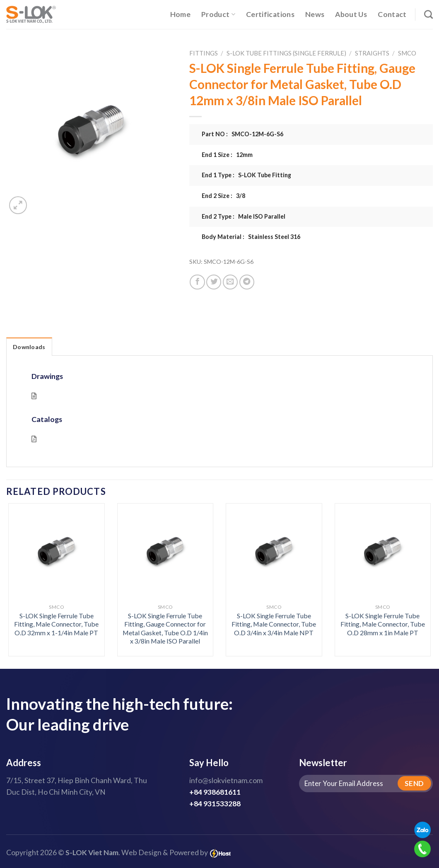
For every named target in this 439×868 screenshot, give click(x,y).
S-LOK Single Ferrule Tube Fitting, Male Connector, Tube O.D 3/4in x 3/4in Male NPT (274, 624)
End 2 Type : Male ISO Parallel (244, 216)
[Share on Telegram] (247, 282)
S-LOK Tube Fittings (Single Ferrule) (286, 53)
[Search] (428, 14)
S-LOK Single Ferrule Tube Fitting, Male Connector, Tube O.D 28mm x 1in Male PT (383, 624)
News (315, 14)
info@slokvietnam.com (226, 780)
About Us (351, 14)
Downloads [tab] (29, 347)
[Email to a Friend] (230, 282)
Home (180, 14)
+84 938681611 (215, 792)
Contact (392, 14)
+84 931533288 (215, 804)
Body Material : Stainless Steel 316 (251, 237)
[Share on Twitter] (214, 282)
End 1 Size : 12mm (227, 155)
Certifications (270, 14)
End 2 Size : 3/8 (223, 196)
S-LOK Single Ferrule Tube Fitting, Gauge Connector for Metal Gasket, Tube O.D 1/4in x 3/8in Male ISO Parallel (165, 628)
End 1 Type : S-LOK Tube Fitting (246, 175)
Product (218, 14)
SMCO (407, 53)
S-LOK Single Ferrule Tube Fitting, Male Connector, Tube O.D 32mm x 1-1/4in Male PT (56, 624)
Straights (372, 53)
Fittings (204, 53)
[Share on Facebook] (197, 282)
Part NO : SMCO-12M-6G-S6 (242, 134)
